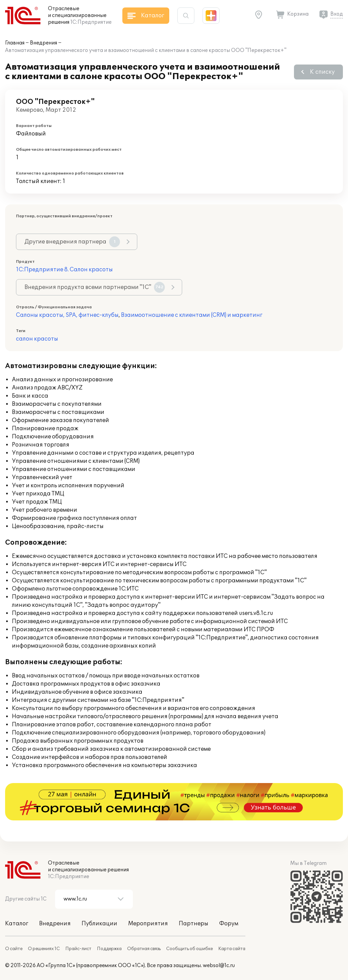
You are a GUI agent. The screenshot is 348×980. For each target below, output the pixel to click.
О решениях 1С (44, 949)
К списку (322, 72)
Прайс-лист (78, 949)
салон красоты (37, 339)
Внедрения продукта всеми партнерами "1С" (95, 287)
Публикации (99, 924)
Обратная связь (144, 949)
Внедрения (43, 43)
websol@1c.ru (219, 966)
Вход (337, 14)
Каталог (17, 924)
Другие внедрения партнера (72, 242)
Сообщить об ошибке (189, 949)
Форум (229, 924)
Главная (15, 43)
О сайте (14, 949)
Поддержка (109, 949)
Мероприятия (148, 924)
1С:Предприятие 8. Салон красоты (64, 270)
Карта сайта (232, 949)
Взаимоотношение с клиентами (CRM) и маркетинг (192, 315)
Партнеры (194, 924)
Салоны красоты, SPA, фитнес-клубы (67, 315)
